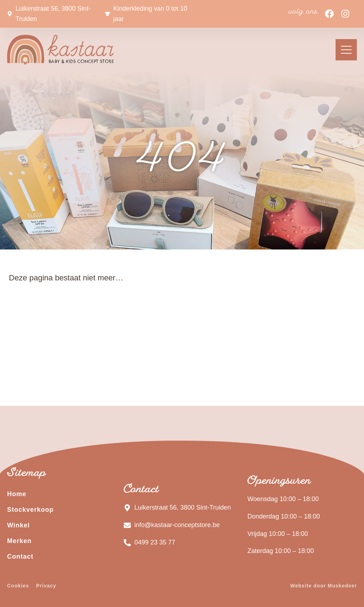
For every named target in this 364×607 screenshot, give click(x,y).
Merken (19, 541)
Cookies (18, 586)
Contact (20, 557)
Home (17, 494)
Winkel (18, 525)
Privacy (46, 586)
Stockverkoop (30, 510)
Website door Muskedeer (324, 586)
